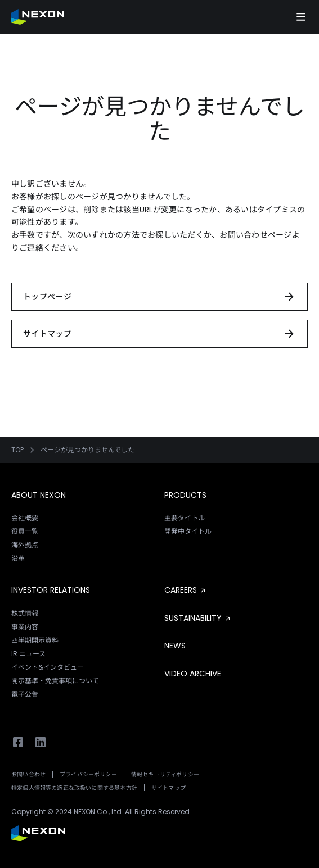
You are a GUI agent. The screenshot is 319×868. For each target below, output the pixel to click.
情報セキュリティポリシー (165, 774)
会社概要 (25, 518)
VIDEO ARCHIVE (193, 674)
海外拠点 (25, 545)
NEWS (175, 646)
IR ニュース (28, 654)
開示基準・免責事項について (55, 681)
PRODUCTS (185, 495)
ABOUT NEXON (39, 495)
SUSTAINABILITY (198, 618)
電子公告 (25, 694)
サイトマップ (169, 788)
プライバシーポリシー (88, 774)
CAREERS (186, 590)
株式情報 (25, 613)
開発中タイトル (188, 531)
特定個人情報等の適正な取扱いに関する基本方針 (74, 788)
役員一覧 (25, 531)
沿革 (18, 558)
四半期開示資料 (35, 640)
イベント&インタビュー (48, 667)
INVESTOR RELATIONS (51, 590)
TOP (17, 450)
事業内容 (25, 627)
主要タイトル (185, 518)
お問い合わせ (28, 774)
